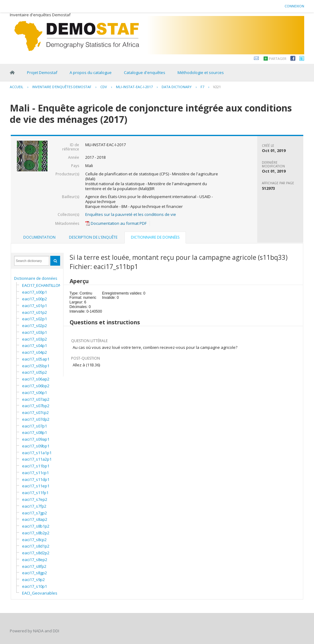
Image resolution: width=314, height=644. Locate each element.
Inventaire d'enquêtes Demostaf (62, 87)
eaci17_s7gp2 (34, 513)
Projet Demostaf (42, 72)
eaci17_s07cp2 (35, 412)
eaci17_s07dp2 (36, 419)
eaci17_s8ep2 (35, 560)
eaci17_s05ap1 (36, 359)
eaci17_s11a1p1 (37, 453)
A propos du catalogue (91, 72)
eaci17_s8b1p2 (36, 526)
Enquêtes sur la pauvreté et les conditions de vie (131, 214)
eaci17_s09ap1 (36, 439)
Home (12, 72)
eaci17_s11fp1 (35, 493)
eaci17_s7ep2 (35, 499)
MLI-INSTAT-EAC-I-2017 (134, 87)
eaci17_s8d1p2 (36, 546)
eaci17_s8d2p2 (36, 553)
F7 (202, 87)
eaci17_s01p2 (34, 312)
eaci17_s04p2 (34, 352)
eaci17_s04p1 (34, 345)
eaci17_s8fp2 (34, 566)
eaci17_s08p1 (34, 432)
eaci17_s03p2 (34, 339)
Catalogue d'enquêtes (145, 72)
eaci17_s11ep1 (36, 486)
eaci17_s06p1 (34, 392)
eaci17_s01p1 (34, 306)
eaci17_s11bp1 (36, 466)
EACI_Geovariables (40, 593)
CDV (104, 87)
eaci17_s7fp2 (34, 506)
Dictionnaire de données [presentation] (155, 237)
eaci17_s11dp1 (36, 479)
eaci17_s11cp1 (35, 473)
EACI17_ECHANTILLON (42, 285)
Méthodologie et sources (201, 72)
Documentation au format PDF (116, 223)
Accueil (17, 87)
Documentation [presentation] (39, 237)
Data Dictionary (177, 87)
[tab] (39, 237)
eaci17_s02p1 (34, 319)
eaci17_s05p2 (34, 372)
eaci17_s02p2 (34, 326)
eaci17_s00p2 (34, 299)
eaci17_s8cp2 (34, 540)
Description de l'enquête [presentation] (93, 237)
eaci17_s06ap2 (36, 379)
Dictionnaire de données (36, 278)
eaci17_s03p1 (34, 332)
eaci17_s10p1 (34, 586)
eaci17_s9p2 (33, 580)
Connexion (294, 6)
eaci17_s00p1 (34, 292)
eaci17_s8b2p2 (36, 533)
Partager (278, 59)
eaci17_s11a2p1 (37, 459)
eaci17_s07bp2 (36, 406)
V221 (217, 87)
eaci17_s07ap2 (36, 399)
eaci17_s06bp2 (36, 386)
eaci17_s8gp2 (34, 573)
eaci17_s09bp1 (36, 446)
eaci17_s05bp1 (36, 366)
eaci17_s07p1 (34, 426)
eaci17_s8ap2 (35, 519)
